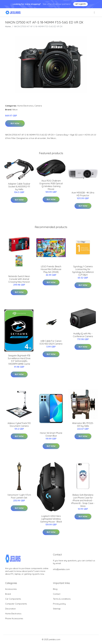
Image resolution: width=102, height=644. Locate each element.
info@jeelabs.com (61, 569)
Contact (57, 594)
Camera (38, 106)
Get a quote (80, 4)
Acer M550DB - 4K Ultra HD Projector (83, 194)
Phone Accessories (14, 618)
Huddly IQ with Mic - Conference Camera (83, 335)
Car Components (13, 599)
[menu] (95, 12)
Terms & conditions (62, 599)
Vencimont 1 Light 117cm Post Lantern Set (19, 496)
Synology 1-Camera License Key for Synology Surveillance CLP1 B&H (83, 271)
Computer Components (16, 604)
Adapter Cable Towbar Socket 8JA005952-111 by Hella (19, 187)
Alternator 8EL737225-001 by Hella (83, 425)
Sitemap (57, 609)
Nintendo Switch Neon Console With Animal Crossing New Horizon (19, 279)
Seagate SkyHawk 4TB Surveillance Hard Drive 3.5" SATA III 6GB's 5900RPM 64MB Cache (19, 360)
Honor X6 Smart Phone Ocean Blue (51, 434)
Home (8, 26)
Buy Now (15, 123)
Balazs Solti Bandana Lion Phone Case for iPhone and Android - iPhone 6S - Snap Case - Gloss (83, 500)
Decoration (10, 609)
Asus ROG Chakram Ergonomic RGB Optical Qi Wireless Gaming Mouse (51, 185)
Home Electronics (25, 106)
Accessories (11, 589)
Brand (8, 594)
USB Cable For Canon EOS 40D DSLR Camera (51, 342)
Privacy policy (59, 604)
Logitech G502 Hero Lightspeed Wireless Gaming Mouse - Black (51, 519)
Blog (55, 589)
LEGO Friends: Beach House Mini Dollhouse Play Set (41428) (51, 269)
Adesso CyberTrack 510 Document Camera (19, 425)
